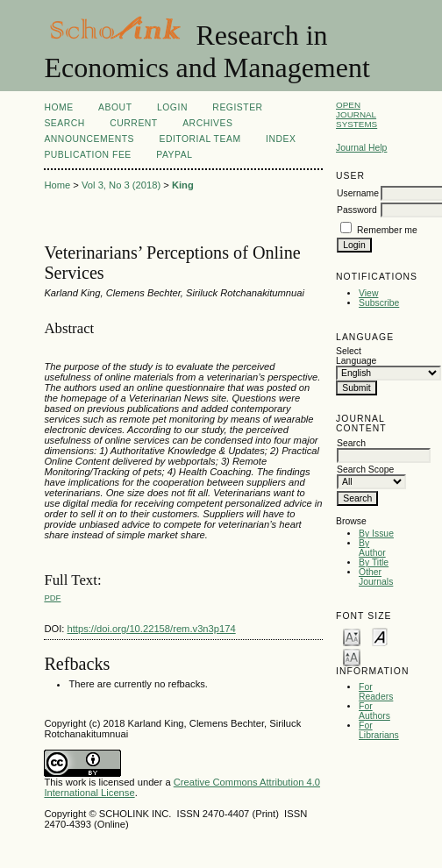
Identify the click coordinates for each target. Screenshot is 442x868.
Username (358, 193)
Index (281, 139)
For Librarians (379, 730)
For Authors (374, 711)
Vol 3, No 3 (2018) (121, 185)
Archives (207, 123)
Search (64, 123)
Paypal (174, 155)
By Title (374, 562)
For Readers (376, 692)
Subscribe (379, 303)
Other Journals (376, 577)
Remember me (387, 230)
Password (357, 210)
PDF (52, 598)
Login (172, 107)
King (183, 185)
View (368, 293)
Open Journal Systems (356, 114)
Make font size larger (352, 656)
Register (237, 107)
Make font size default (380, 636)
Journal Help (361, 148)
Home (58, 107)
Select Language (356, 356)
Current (133, 123)
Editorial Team (200, 139)
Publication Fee (87, 155)
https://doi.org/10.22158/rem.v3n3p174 (152, 629)
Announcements (89, 139)
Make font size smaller (352, 636)
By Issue (376, 534)
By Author (372, 548)
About (115, 107)
